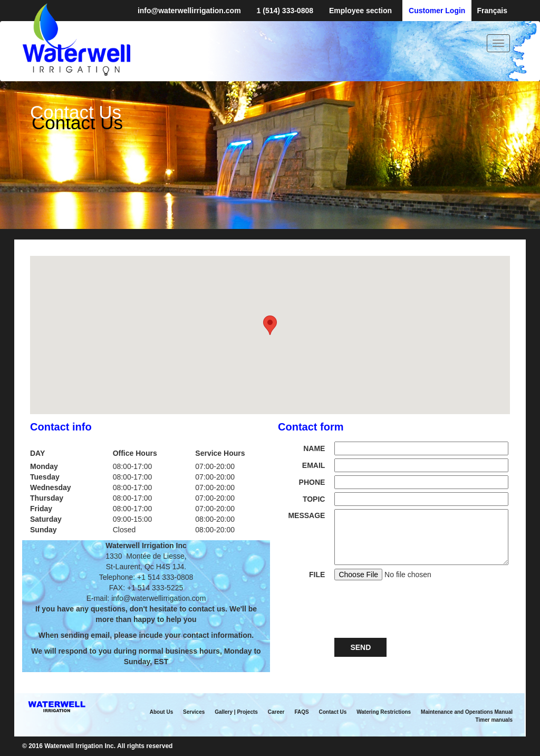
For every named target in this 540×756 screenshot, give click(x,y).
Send (360, 647)
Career (276, 712)
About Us (161, 712)
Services (194, 712)
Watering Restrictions (384, 712)
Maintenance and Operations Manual (467, 712)
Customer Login (437, 11)
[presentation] (414, 608)
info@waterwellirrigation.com (189, 11)
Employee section (360, 11)
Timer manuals (494, 720)
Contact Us (333, 712)
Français (492, 11)
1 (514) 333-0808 (285, 11)
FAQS (301, 712)
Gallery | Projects (236, 712)
